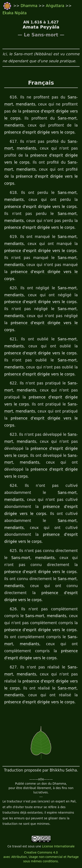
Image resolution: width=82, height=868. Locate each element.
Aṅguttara (56, 6)
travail (17, 846)
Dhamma (30, 6)
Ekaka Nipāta (14, 13)
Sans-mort (67, 118)
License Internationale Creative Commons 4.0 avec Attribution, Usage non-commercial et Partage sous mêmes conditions (41, 854)
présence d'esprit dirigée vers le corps (39, 132)
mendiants (25, 104)
